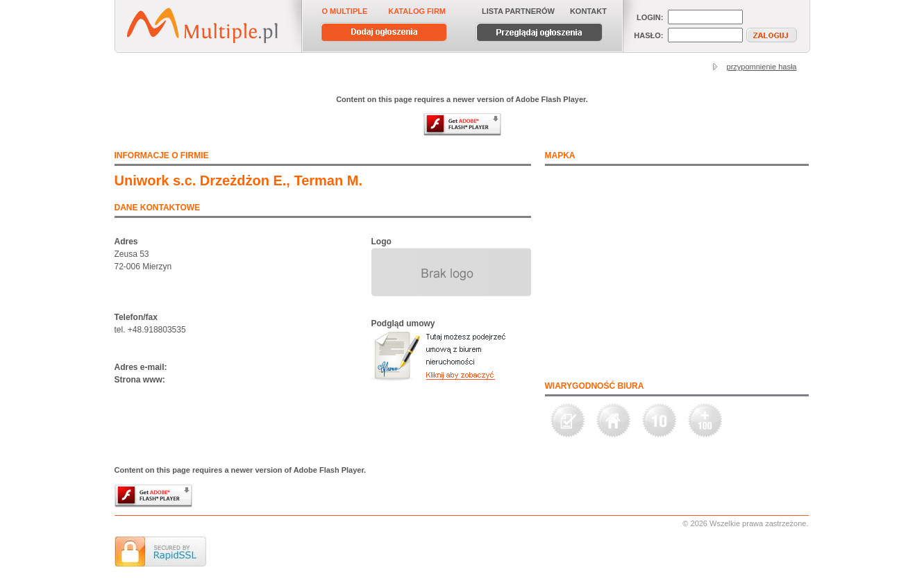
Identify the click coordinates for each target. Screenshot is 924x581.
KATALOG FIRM (417, 11)
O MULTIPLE (345, 11)
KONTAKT (588, 11)
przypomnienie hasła (762, 67)
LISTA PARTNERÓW (518, 11)
